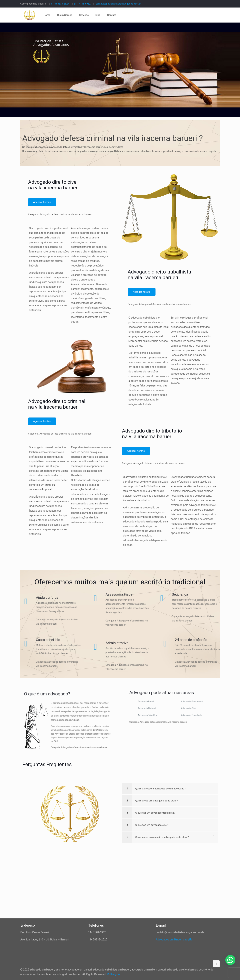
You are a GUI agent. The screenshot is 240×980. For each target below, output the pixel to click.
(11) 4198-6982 (82, 4)
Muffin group (114, 974)
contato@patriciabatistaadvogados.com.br (118, 4)
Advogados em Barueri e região (174, 940)
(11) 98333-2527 (60, 4)
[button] (230, 960)
